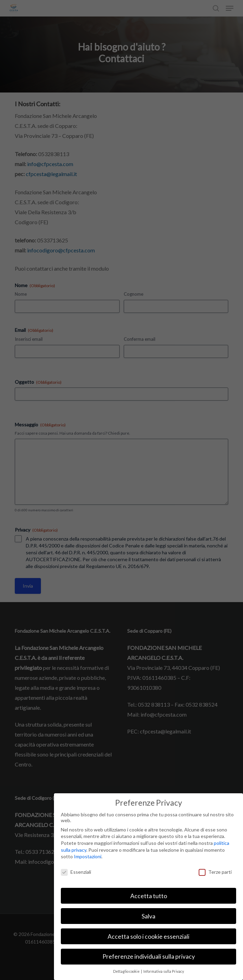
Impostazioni (88, 856)
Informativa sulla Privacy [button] (164, 971)
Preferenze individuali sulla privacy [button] (149, 956)
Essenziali (76, 872)
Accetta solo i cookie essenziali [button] (148, 937)
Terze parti (215, 872)
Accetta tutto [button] (149, 896)
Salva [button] (148, 916)
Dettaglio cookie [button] (127, 971)
